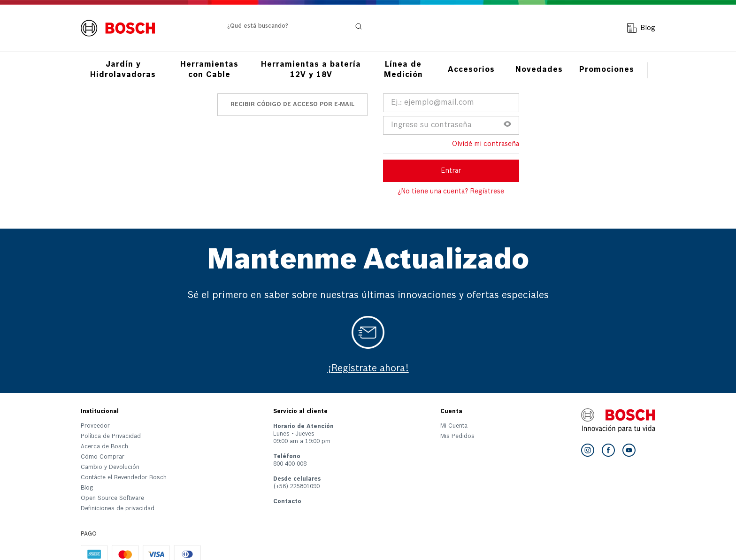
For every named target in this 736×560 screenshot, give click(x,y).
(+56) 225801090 (296, 487)
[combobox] (295, 28)
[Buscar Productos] (359, 26)
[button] (507, 125)
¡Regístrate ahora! (368, 369)
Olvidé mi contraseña (486, 144)
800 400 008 (290, 464)
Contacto (287, 502)
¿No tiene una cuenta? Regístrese (451, 192)
